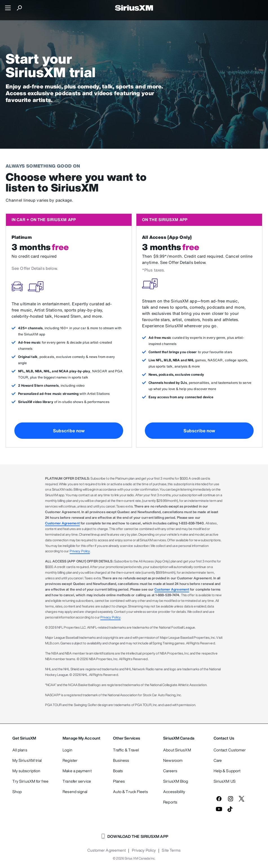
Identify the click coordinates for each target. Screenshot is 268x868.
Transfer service (77, 781)
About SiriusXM (177, 750)
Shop (17, 792)
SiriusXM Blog (176, 781)
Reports (170, 802)
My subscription (26, 771)
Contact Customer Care (230, 755)
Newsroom (173, 760)
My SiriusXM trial (27, 760)
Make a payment (77, 771)
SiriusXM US (225, 781)
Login (67, 750)
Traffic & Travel (126, 750)
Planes (119, 781)
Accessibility (174, 792)
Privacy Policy (80, 551)
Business (121, 760)
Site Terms (171, 850)
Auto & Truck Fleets (130, 792)
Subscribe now (69, 431)
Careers (170, 771)
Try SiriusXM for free (30, 781)
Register (70, 760)
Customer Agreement (62, 523)
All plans (20, 750)
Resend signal (75, 792)
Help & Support (227, 771)
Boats (118, 771)
